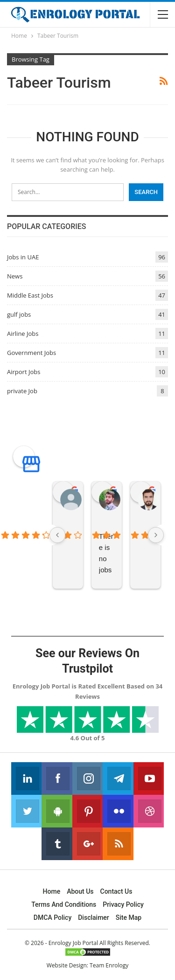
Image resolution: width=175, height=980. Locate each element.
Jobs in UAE (23, 257)
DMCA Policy (52, 917)
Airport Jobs (24, 372)
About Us (80, 891)
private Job (22, 391)
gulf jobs (19, 314)
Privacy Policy (123, 904)
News (15, 276)
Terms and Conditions (64, 904)
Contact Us (116, 891)
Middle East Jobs (30, 295)
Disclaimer (94, 917)
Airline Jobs (23, 334)
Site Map (129, 917)
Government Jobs (31, 353)
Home (52, 891)
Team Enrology (109, 965)
